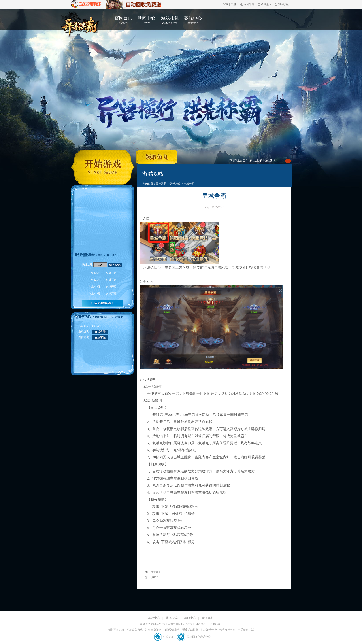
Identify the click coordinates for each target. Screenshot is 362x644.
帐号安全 (172, 618)
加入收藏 (282, 4)
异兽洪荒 (161, 184)
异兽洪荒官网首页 (81, 24)
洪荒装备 (156, 572)
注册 (233, 4)
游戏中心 (154, 618)
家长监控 (208, 618)
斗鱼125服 (103, 280)
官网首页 (123, 20)
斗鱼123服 (103, 293)
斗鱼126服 (103, 273)
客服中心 (193, 20)
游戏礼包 (170, 20)
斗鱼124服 (103, 287)
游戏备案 (164, 637)
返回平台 (247, 4)
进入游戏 (115, 265)
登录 (226, 4)
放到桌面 (265, 4)
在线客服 (100, 332)
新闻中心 (146, 20)
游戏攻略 (175, 184)
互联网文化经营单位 (194, 637)
